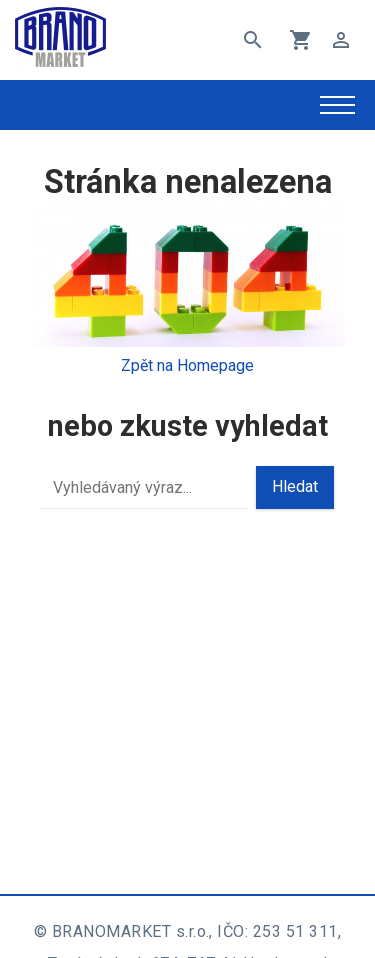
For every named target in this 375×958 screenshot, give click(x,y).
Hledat (295, 486)
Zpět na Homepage (187, 365)
